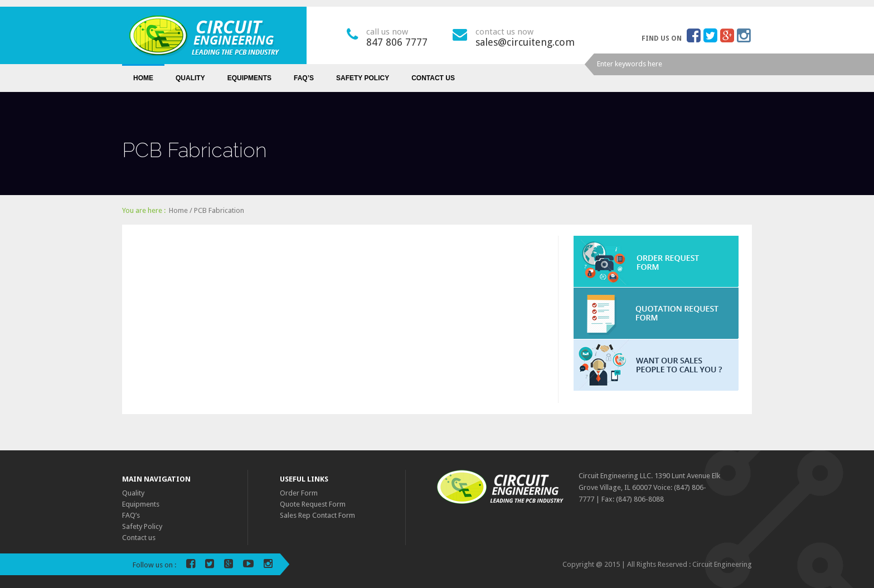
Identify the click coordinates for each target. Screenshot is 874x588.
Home (143, 78)
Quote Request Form (313, 504)
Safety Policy (363, 78)
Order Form (299, 493)
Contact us (433, 78)
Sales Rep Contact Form (317, 515)
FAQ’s (304, 78)
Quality (190, 78)
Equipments (249, 78)
